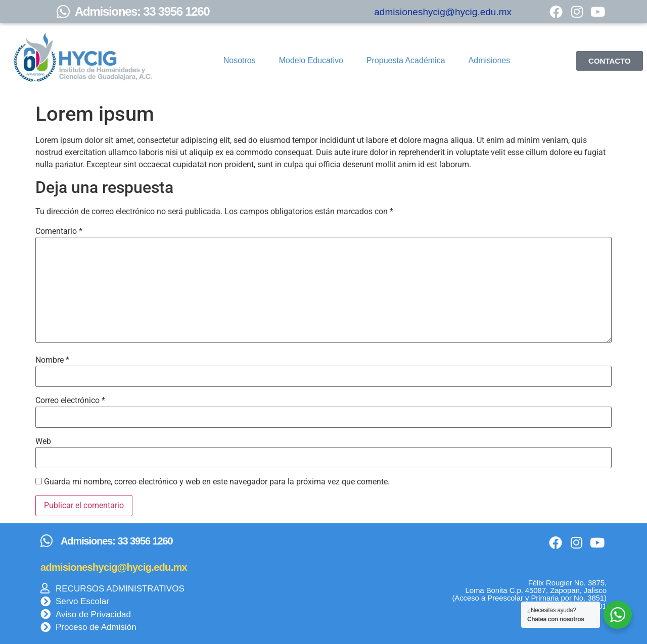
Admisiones (490, 60)
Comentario (59, 231)
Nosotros (240, 60)
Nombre (52, 360)
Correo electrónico (70, 401)
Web (43, 441)
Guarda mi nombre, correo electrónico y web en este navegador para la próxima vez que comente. (217, 482)
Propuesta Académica (406, 60)
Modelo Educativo (311, 60)
